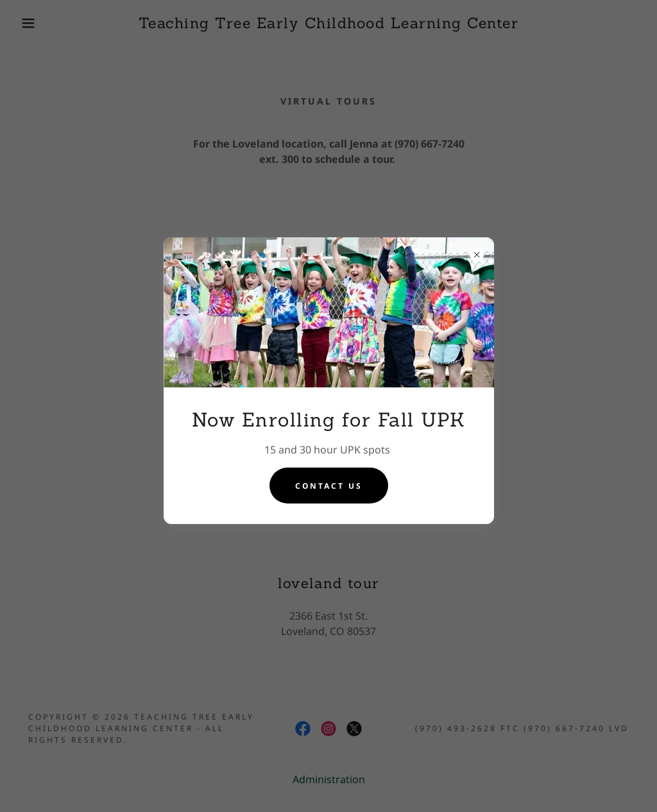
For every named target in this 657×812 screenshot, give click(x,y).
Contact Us (329, 486)
